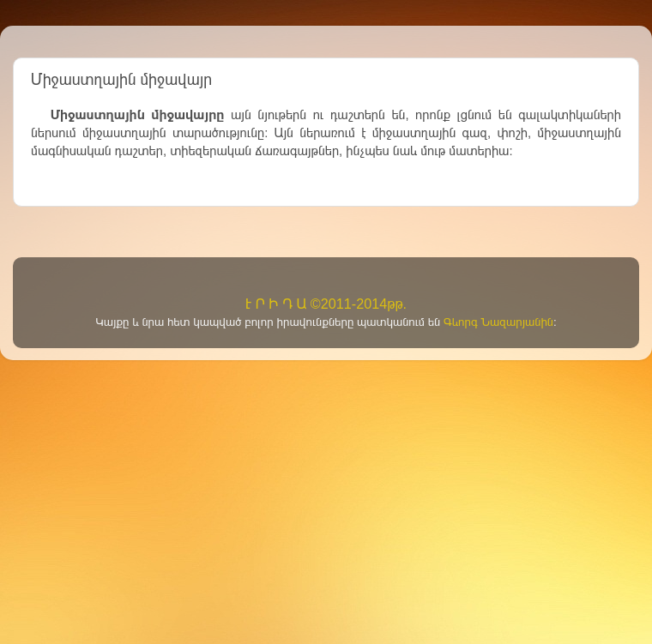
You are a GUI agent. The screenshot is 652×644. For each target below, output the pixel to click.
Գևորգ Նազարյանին (498, 322)
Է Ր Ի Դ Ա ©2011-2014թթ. (326, 304)
